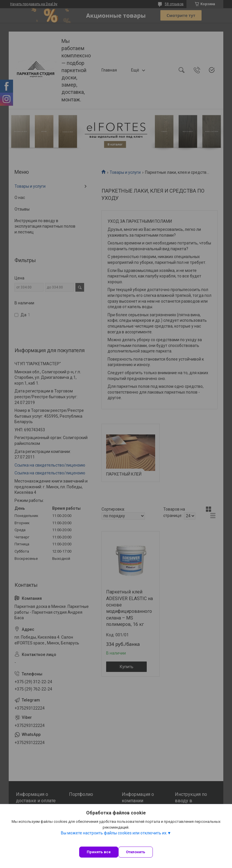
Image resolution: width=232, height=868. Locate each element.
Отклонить (136, 852)
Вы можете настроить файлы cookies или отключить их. (114, 833)
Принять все (99, 852)
